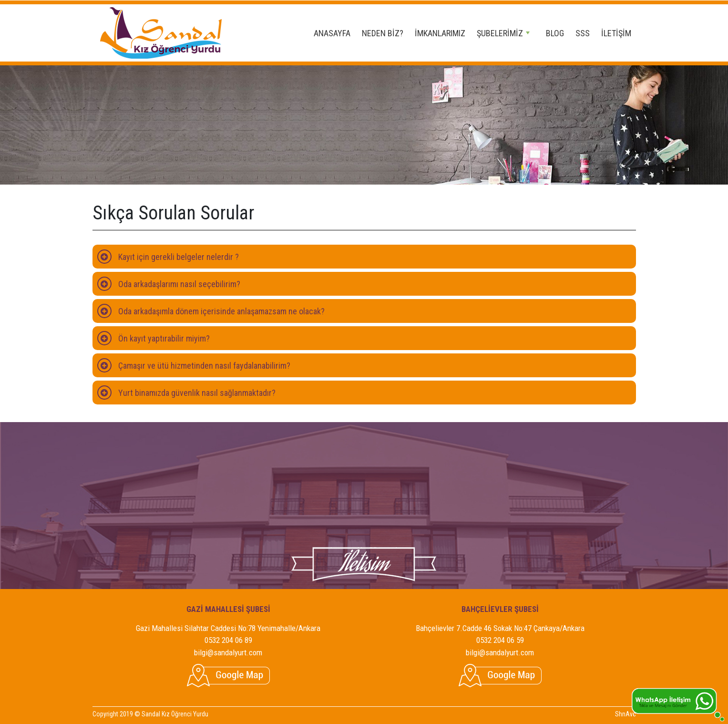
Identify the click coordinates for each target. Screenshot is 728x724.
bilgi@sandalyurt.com (228, 652)
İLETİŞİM (616, 33)
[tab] (364, 257)
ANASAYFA (332, 33)
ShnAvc (625, 714)
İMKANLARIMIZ (440, 33)
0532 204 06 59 (500, 640)
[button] (364, 257)
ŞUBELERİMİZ (503, 33)
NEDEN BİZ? (383, 33)
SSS (583, 33)
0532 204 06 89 (228, 640)
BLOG (555, 33)
